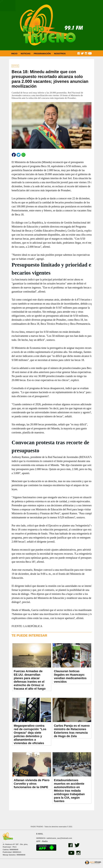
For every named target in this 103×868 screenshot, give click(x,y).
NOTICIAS (26, 53)
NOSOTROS (60, 53)
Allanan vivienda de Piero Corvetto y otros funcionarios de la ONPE (32, 784)
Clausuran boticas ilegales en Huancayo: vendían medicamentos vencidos (70, 676)
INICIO (14, 53)
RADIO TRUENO (37, 827)
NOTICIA (15, 66)
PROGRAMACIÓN (42, 53)
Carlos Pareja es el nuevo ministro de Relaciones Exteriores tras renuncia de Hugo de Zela (72, 731)
